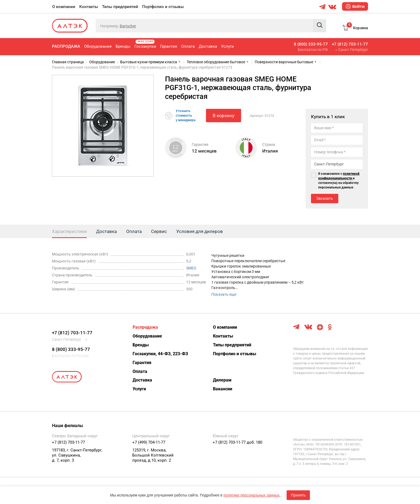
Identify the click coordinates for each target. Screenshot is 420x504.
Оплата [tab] (134, 231)
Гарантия (169, 46)
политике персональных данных (252, 495)
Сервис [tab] (159, 231)
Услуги (227, 46)
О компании (64, 7)
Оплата (188, 46)
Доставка (208, 46)
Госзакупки (145, 44)
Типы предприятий (120, 7)
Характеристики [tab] (69, 231)
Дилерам (222, 380)
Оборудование (98, 46)
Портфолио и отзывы (163, 7)
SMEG (191, 268)
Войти (355, 6)
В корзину (224, 116)
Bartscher (128, 26)
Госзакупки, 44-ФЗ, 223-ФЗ (160, 354)
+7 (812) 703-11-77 (350, 44)
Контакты (89, 7)
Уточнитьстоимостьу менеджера (185, 116)
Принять (298, 495)
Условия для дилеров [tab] (200, 231)
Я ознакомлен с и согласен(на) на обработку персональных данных (339, 181)
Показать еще (224, 294)
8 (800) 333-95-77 (311, 44)
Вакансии (223, 389)
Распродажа (66, 46)
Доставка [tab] (106, 231)
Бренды (123, 46)
